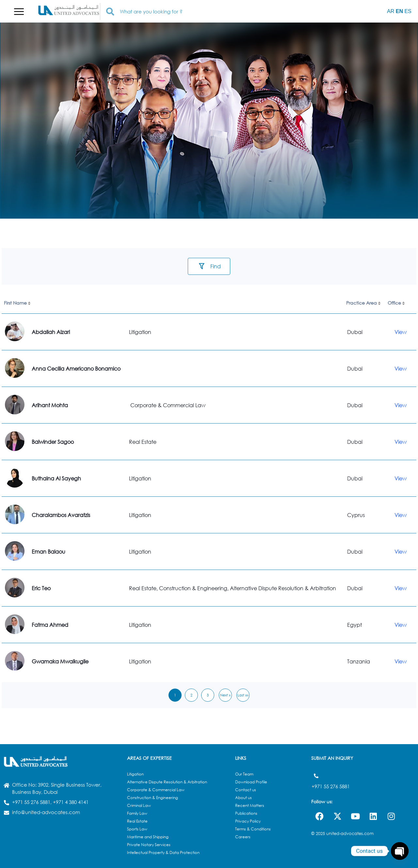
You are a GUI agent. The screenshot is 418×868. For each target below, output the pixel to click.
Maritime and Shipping (148, 837)
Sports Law (137, 829)
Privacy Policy (248, 821)
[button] (19, 11)
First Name (15, 303)
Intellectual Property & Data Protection (163, 852)
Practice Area (362, 303)
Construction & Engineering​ (153, 798)
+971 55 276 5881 (331, 784)
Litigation (135, 774)
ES (408, 11)
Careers (243, 837)
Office (394, 303)
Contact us (246, 790)
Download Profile (251, 782)
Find (216, 266)
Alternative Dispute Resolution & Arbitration (167, 782)
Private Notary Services (149, 845)
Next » (225, 695)
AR (391, 11)
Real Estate (137, 821)
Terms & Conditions (253, 829)
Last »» (243, 695)
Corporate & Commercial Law (156, 790)
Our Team (244, 774)
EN (399, 11)
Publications (246, 813)
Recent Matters (250, 805)
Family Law (137, 813)
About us (243, 798)
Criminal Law (139, 805)
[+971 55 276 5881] (316, 776)
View (401, 332)
